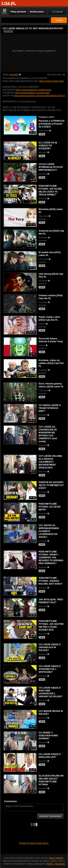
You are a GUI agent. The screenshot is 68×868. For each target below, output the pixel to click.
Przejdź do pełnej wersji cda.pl (34, 843)
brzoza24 (14, 75)
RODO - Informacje (56, 864)
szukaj (59, 20)
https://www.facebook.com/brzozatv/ (32, 93)
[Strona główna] (9, 4)
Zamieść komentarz (50, 816)
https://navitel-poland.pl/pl (51, 81)
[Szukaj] (25, 20)
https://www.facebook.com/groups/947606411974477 (40, 96)
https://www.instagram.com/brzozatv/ (34, 90)
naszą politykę (56, 858)
